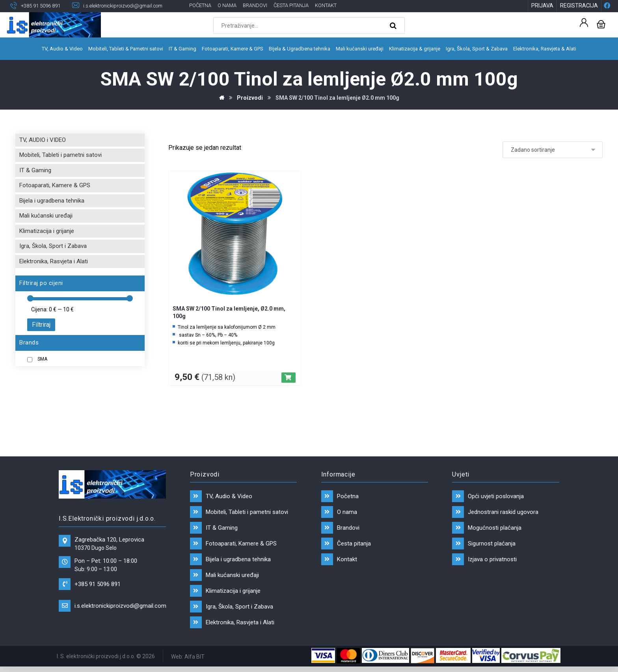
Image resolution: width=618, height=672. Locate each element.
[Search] (394, 26)
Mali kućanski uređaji (46, 216)
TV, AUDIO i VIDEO (43, 140)
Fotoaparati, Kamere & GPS (55, 186)
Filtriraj (41, 325)
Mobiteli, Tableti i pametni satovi (60, 156)
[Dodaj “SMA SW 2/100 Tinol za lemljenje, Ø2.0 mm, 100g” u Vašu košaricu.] (289, 378)
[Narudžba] (553, 150)
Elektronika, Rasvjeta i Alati (54, 262)
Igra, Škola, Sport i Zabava (53, 247)
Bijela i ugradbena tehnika (52, 201)
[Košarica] (601, 24)
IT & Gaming (35, 171)
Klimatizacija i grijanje (47, 231)
